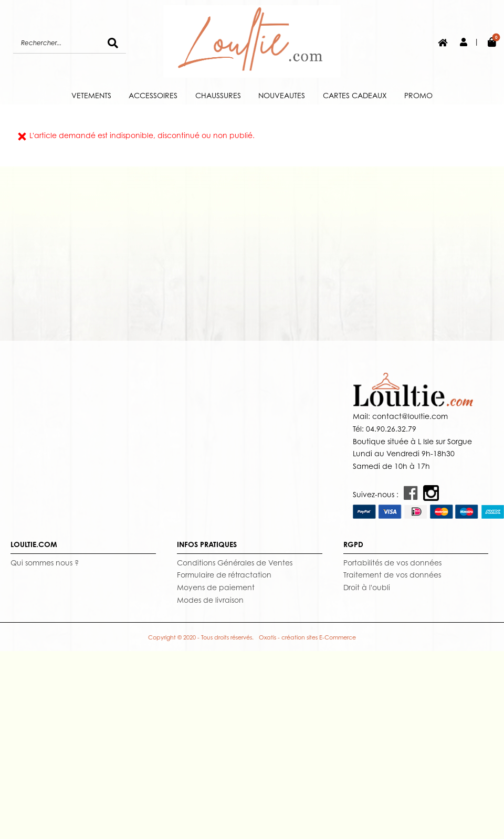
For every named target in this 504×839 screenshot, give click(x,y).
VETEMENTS (91, 95)
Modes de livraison (210, 600)
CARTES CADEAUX (355, 95)
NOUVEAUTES (282, 95)
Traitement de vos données (392, 575)
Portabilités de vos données (392, 563)
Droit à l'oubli (367, 587)
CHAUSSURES (218, 95)
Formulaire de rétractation (224, 575)
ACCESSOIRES (153, 95)
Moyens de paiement (216, 587)
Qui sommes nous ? (45, 563)
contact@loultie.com (409, 416)
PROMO (418, 95)
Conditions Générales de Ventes (235, 563)
